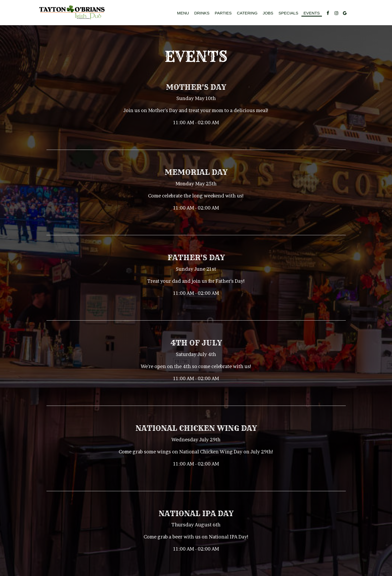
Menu (183, 13)
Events (312, 13)
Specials (288, 13)
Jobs (268, 13)
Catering (247, 13)
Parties (223, 13)
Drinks (202, 13)
